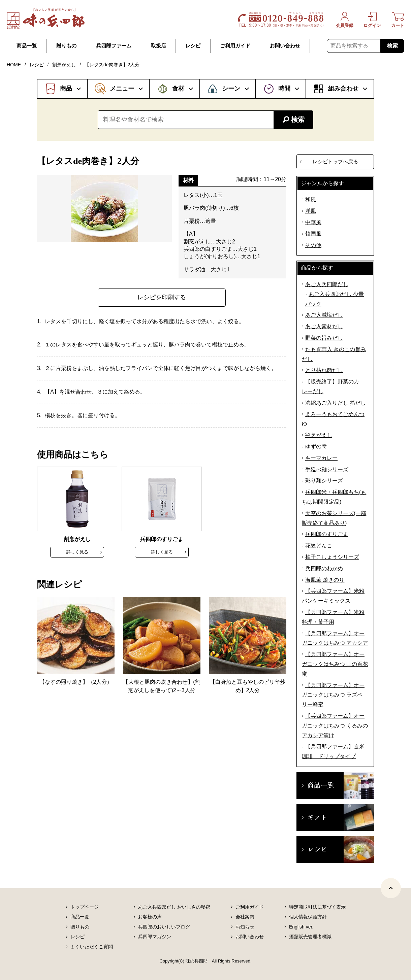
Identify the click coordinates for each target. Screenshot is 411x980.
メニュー (122, 89)
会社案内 (245, 917)
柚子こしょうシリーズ (332, 557)
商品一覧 (27, 46)
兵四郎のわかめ (324, 568)
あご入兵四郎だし (327, 284)
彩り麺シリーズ (324, 481)
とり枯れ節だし (324, 370)
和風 (311, 199)
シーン (231, 89)
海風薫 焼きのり (325, 580)
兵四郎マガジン (155, 937)
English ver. (301, 927)
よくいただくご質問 (92, 947)
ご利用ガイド (235, 46)
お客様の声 (150, 917)
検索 (392, 46)
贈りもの (66, 46)
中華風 (313, 222)
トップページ (85, 907)
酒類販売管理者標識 (310, 937)
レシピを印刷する (162, 297)
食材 (178, 89)
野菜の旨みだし (324, 338)
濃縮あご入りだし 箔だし (336, 403)
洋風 (311, 211)
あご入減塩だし (324, 315)
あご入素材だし (324, 326)
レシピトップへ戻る (335, 161)
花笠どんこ (319, 546)
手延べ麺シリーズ (327, 469)
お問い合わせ (285, 46)
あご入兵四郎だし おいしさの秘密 (174, 907)
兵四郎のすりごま (327, 534)
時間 (284, 89)
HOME (14, 65)
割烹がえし (64, 65)
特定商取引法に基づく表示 (317, 907)
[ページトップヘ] (391, 888)
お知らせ (245, 927)
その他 (313, 245)
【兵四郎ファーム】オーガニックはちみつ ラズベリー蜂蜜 (333, 695)
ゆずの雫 (316, 447)
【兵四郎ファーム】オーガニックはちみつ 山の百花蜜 (335, 664)
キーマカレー (321, 458)
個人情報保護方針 (308, 917)
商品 (66, 89)
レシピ (193, 46)
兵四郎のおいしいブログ (164, 927)
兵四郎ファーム (114, 46)
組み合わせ (343, 89)
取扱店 (159, 46)
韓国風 (313, 234)
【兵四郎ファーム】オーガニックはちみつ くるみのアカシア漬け (335, 726)
